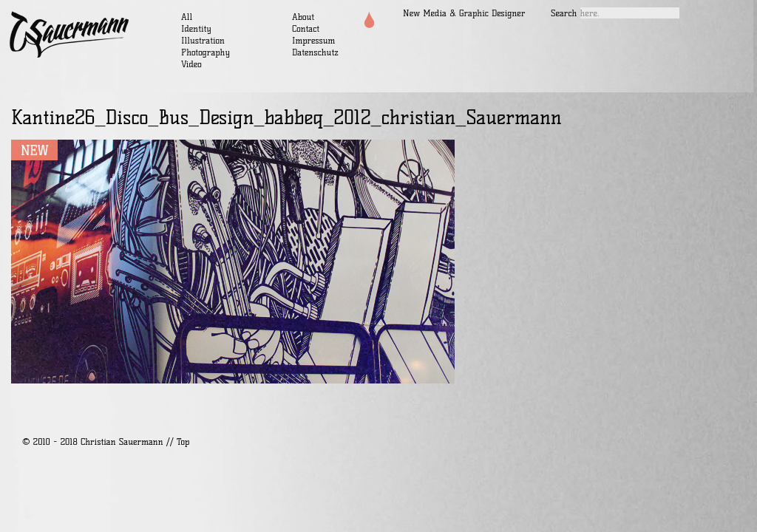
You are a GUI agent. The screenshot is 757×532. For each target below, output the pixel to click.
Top (183, 441)
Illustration (203, 40)
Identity (196, 28)
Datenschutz (315, 52)
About (303, 17)
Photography (206, 52)
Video (191, 64)
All (187, 17)
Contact (306, 28)
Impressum (313, 40)
